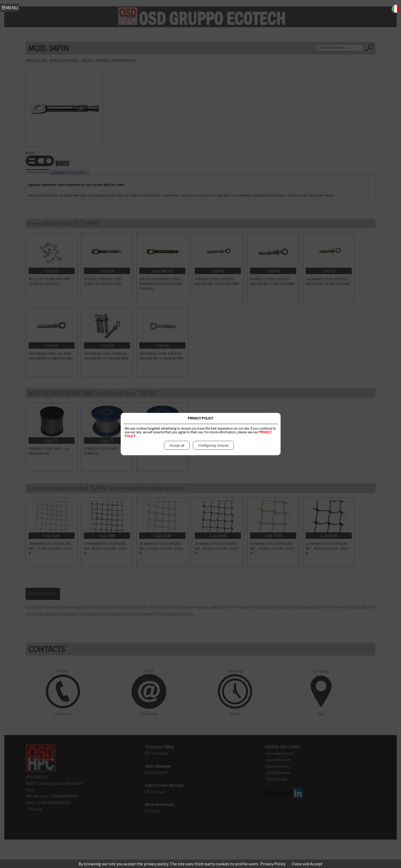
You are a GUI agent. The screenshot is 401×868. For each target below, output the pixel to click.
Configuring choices (214, 445)
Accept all (177, 445)
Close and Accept (307, 864)
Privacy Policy (273, 864)
